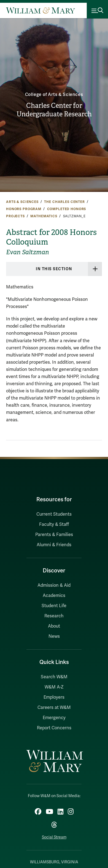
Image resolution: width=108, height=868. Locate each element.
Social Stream (54, 837)
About (54, 626)
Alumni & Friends (54, 545)
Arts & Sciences (22, 202)
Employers (54, 697)
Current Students (54, 514)
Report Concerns (54, 728)
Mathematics (44, 216)
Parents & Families (54, 535)
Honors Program (24, 209)
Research (54, 616)
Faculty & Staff (54, 524)
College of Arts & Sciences (54, 95)
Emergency (54, 718)
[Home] (40, 10)
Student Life (54, 606)
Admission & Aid (54, 585)
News (54, 636)
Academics (54, 596)
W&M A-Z (54, 687)
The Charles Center (64, 202)
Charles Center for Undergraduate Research (54, 110)
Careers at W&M (54, 708)
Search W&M (54, 677)
